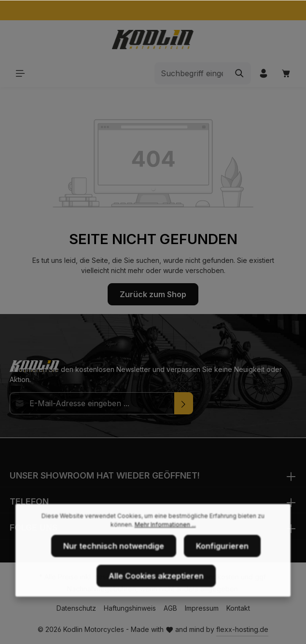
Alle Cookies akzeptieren (156, 589)
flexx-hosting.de (242, 629)
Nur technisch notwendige (114, 560)
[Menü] (20, 73)
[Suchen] (240, 73)
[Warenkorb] (286, 73)
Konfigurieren (222, 560)
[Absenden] (184, 403)
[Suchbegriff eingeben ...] (192, 73)
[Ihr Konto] (263, 73)
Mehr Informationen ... (165, 538)
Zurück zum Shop (153, 294)
